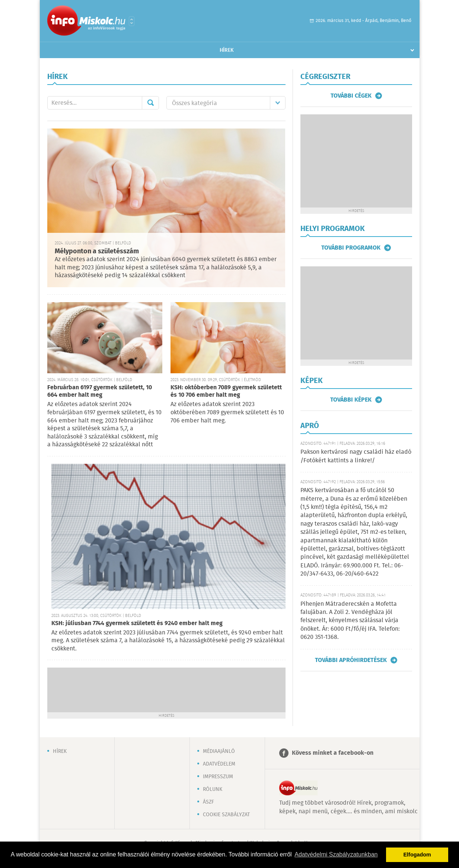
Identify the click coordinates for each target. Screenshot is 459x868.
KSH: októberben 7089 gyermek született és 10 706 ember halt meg (226, 391)
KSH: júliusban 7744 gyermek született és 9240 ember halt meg (137, 623)
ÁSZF (208, 802)
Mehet (150, 103)
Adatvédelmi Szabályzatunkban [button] (336, 854)
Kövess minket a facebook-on (333, 753)
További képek (351, 400)
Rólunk (213, 789)
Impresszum (218, 777)
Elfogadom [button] (417, 855)
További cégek (351, 96)
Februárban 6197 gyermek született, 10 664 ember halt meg (100, 391)
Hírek (227, 50)
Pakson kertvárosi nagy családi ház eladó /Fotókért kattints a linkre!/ (356, 456)
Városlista (132, 21)
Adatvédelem (219, 764)
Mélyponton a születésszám (97, 251)
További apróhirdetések (351, 660)
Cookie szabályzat (226, 815)
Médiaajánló (219, 751)
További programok (351, 248)
